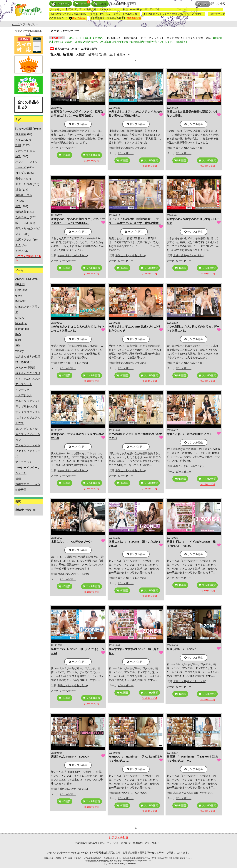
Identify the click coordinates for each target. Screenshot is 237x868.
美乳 (18, 206)
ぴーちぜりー (68, 148)
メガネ (20, 251)
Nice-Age (21, 323)
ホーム (16, 24)
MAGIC (20, 318)
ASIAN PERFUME (27, 279)
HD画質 (65, 155)
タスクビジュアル (26, 429)
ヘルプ (100, 4)
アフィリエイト (153, 843)
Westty (20, 351)
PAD (18, 334)
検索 (203, 4)
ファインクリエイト (28, 445)
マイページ (61, 4)
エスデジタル (24, 395)
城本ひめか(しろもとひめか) (132, 793)
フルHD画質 (92, 155)
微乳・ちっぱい (25, 228)
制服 (18, 145)
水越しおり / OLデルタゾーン (71, 542)
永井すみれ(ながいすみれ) (130, 148)
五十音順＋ (118, 54)
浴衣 (18, 190)
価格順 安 (95, 54)
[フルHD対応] (24, 129)
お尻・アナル (24, 240)
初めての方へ (78, 18)
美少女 (20, 178)
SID (18, 345)
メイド (20, 234)
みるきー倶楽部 (25, 368)
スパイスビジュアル (28, 418)
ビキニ (20, 140)
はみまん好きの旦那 (28, 356)
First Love (21, 290)
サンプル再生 (78, 124)
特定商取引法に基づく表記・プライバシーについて (103, 843)
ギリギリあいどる (26, 406)
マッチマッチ (24, 462)
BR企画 (20, 284)
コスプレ (21, 173)
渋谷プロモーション (28, 484)
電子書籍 (21, 134)
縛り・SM (22, 223)
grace (19, 295)
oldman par (22, 329)
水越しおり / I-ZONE (181, 649)
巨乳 (18, 156)
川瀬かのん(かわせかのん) (73, 789)
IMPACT (21, 301)
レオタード (22, 151)
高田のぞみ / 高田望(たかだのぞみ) (193, 793)
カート (82, 4)
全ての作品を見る (29, 105)
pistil (18, 340)
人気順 (81, 54)
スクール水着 (24, 184)
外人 (18, 245)
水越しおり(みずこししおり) (74, 574)
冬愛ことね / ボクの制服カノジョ (189, 434)
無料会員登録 (134, 18)
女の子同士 (22, 217)
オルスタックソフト (28, 401)
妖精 (18, 479)
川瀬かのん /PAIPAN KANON (70, 757)
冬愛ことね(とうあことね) (188, 148)
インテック (22, 390)
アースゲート (24, 384)
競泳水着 (21, 212)
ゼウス (20, 423)
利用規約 (138, 843)
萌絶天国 (21, 490)
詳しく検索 (218, 4)
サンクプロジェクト (28, 412)
